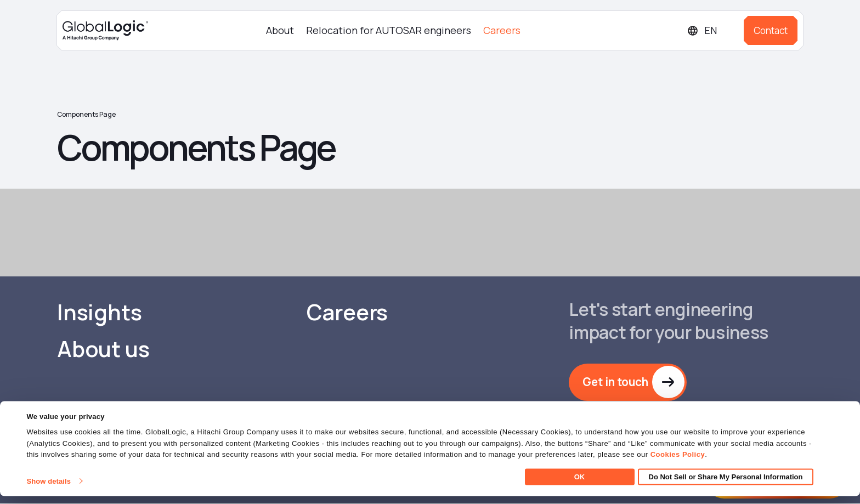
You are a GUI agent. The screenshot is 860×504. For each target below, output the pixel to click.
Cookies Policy (678, 463)
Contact (771, 30)
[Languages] (711, 30)
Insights (99, 313)
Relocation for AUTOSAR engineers (389, 30)
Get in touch (617, 382)
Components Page (86, 114)
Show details (49, 489)
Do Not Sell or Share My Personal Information (726, 485)
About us (103, 349)
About (280, 30)
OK (580, 485)
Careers (502, 30)
